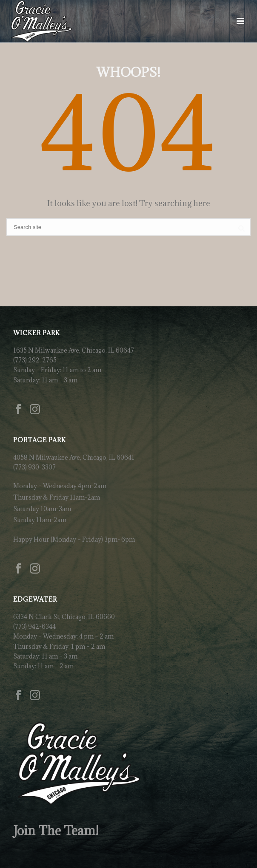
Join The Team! (56, 831)
